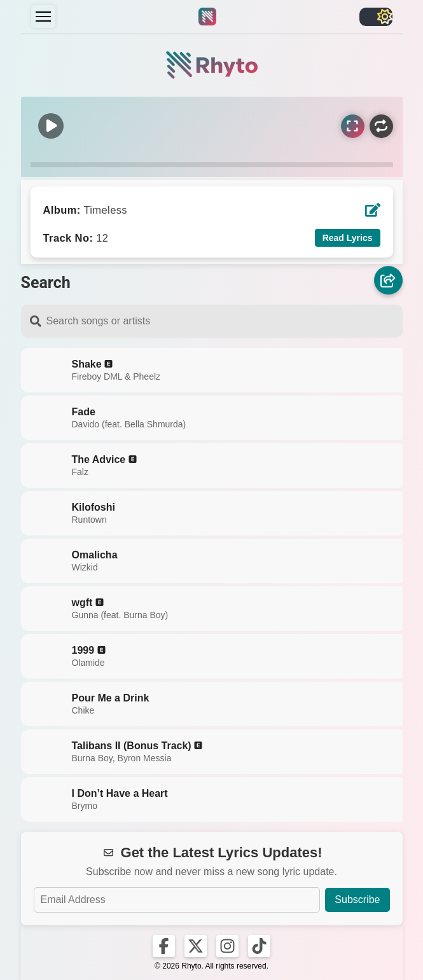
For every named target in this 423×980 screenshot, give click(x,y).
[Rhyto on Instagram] (227, 946)
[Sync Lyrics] (353, 126)
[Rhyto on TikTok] (259, 946)
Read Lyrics (348, 238)
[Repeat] (381, 126)
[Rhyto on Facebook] (164, 946)
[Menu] (43, 17)
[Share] (388, 281)
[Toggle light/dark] (376, 17)
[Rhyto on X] (196, 946)
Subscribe (357, 900)
